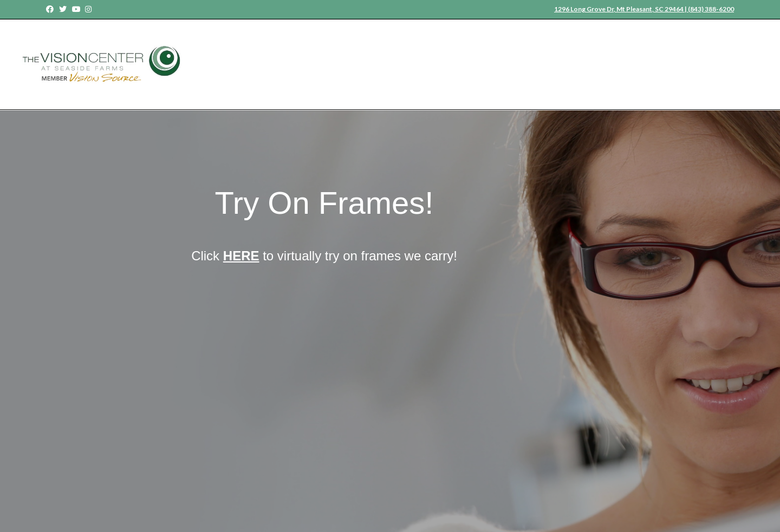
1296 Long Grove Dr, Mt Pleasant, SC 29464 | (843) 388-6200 (644, 9)
